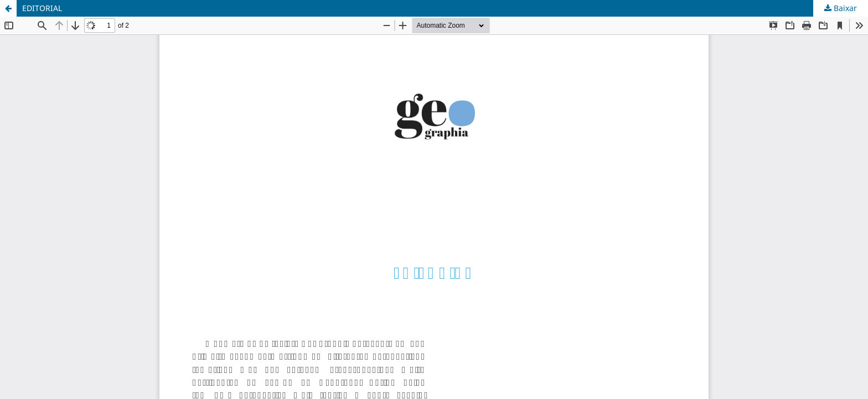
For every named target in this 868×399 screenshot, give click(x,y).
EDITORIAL (42, 8)
